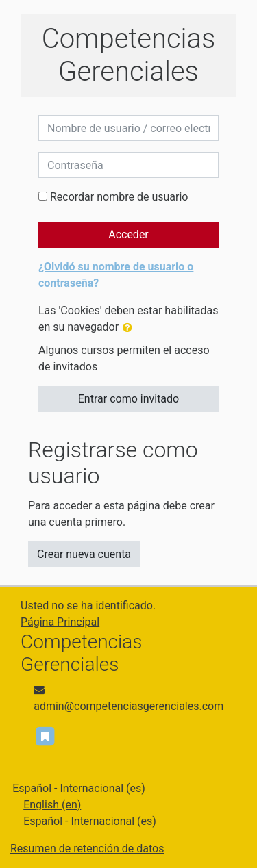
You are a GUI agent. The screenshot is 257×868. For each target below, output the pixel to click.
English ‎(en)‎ (52, 805)
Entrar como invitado (128, 399)
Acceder (128, 234)
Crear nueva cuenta (84, 554)
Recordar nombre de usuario (119, 197)
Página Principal (60, 622)
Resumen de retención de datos (87, 848)
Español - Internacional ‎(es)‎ (79, 788)
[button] (130, 328)
